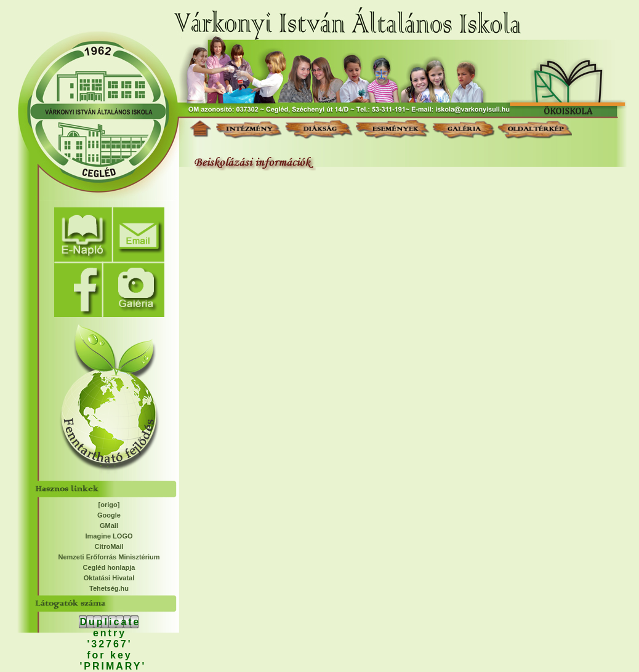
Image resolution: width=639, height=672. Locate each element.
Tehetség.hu (109, 588)
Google (109, 515)
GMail (109, 526)
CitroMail (109, 546)
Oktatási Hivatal (109, 578)
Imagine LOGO (109, 536)
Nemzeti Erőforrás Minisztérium (109, 557)
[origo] (109, 505)
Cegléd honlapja (109, 567)
